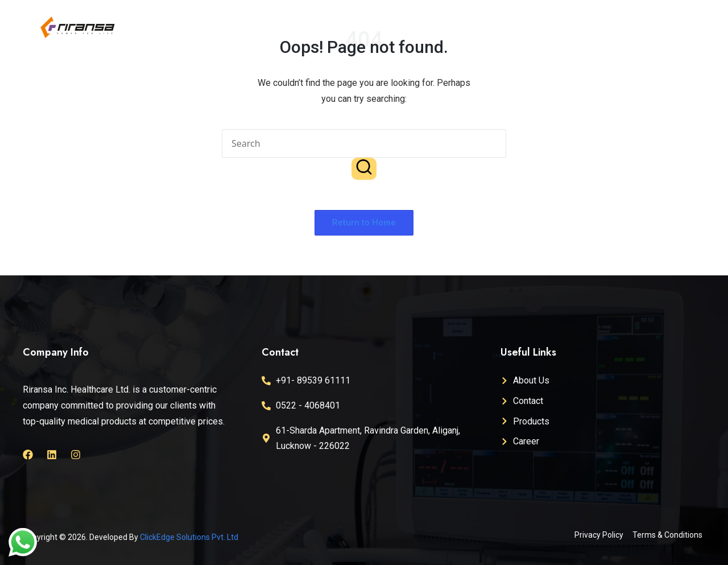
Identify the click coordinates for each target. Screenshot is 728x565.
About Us (460, 20)
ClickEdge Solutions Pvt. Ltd (189, 537)
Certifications (530, 20)
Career (653, 20)
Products (596, 20)
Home (408, 20)
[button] (364, 168)
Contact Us (531, 37)
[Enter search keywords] (364, 143)
